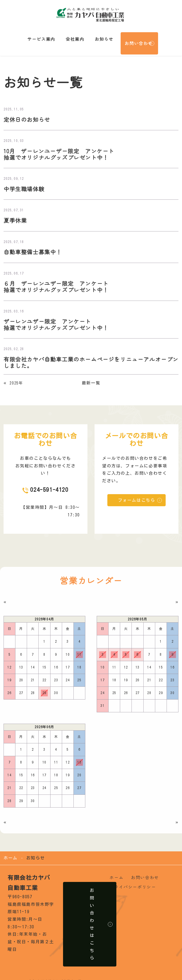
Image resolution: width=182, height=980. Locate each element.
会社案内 (71, 34)
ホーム (11, 851)
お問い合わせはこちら (94, 917)
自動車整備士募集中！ (34, 244)
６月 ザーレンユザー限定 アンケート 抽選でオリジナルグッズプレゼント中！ (58, 279)
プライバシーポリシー (133, 880)
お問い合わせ (132, 34)
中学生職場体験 (25, 180)
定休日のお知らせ (28, 111)
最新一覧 (91, 376)
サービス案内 (41, 34)
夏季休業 (16, 212)
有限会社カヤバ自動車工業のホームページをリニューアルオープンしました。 (89, 355)
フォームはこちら (137, 493)
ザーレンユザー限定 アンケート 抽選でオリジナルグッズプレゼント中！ (58, 317)
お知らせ (97, 34)
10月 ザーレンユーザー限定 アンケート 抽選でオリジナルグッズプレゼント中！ (61, 146)
